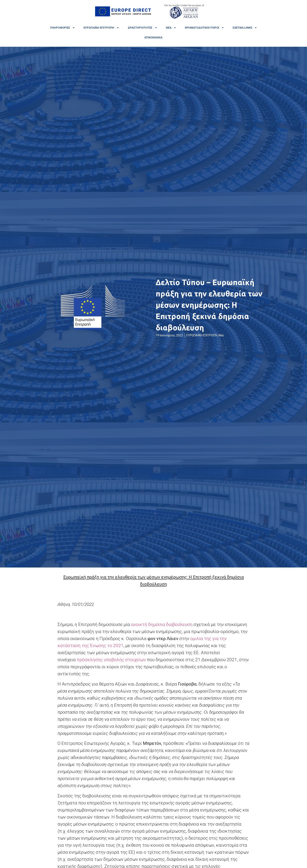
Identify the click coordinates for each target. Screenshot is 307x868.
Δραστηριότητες (143, 28)
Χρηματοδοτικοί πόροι (204, 28)
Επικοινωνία (153, 37)
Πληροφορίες (63, 28)
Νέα (171, 28)
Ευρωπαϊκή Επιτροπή (101, 28)
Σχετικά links (245, 28)
